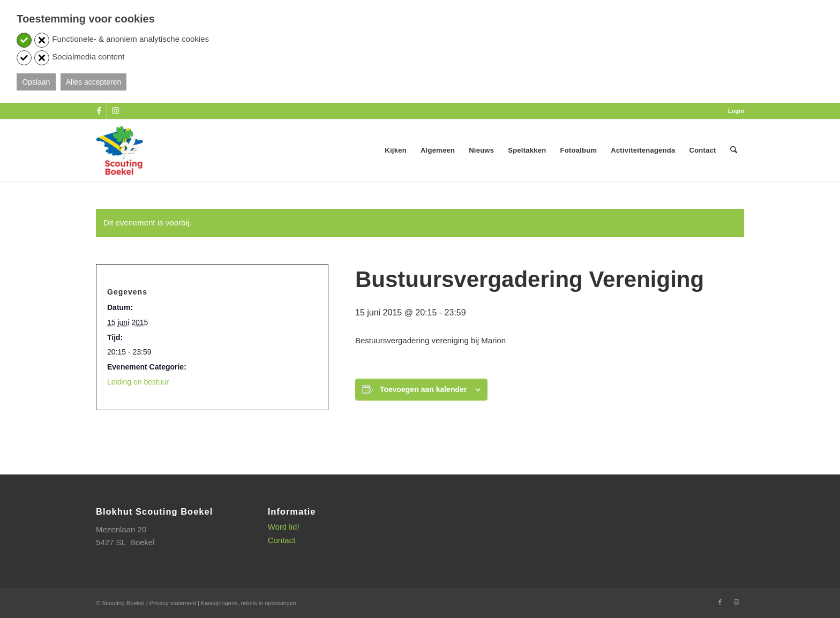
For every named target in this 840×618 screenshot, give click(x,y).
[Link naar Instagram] (115, 111)
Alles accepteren (94, 82)
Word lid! (284, 527)
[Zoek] (734, 150)
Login (736, 111)
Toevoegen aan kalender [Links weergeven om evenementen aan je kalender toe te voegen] (423, 389)
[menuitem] (733, 111)
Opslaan (36, 82)
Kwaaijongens (219, 603)
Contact (282, 540)
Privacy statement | (175, 603)
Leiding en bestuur (138, 382)
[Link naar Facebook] (99, 111)
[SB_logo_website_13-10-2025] (119, 150)
